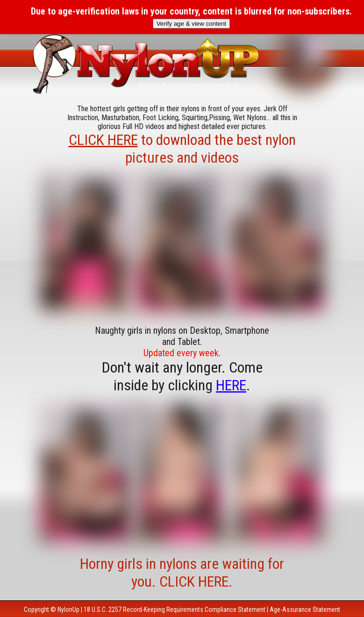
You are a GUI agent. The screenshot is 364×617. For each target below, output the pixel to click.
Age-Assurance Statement (305, 610)
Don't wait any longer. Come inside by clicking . (182, 376)
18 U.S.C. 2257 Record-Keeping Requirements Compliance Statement (175, 610)
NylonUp (68, 610)
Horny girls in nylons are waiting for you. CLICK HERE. (182, 573)
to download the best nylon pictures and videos (182, 149)
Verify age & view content (192, 24)
